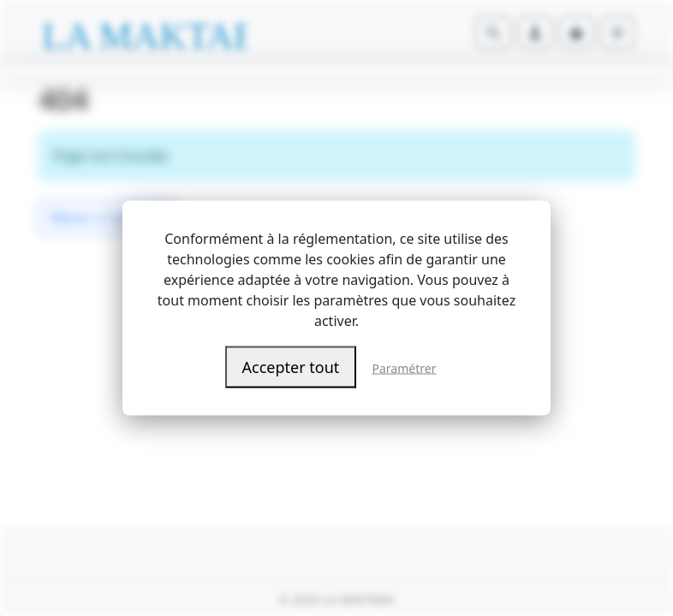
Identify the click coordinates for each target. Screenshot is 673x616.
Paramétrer (405, 368)
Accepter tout (291, 367)
